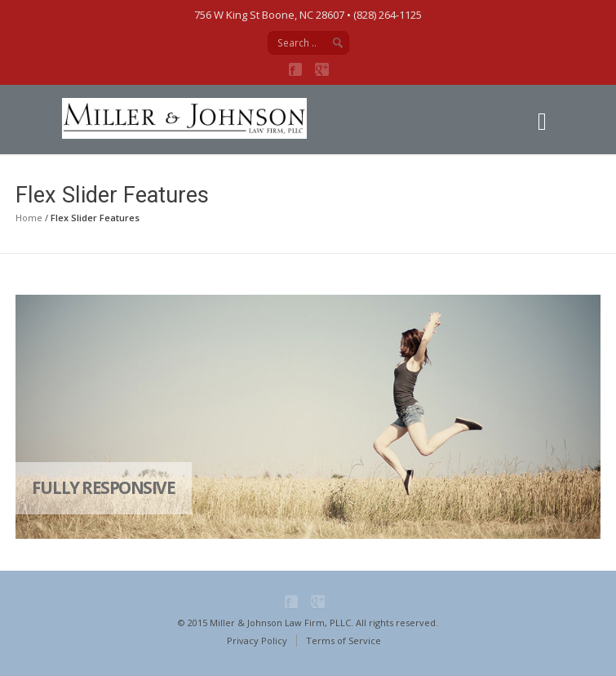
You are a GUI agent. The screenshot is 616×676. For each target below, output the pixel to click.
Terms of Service (343, 640)
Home (29, 218)
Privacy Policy (257, 640)
